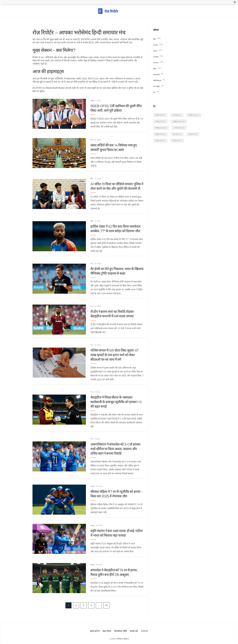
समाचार (158, 45)
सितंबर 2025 (161, 128)
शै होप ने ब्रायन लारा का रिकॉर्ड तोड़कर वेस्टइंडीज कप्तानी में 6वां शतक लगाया (112, 314)
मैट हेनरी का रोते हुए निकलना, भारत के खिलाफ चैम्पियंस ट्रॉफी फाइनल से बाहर (117, 271)
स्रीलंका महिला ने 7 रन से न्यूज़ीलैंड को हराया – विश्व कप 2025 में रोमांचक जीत (116, 494)
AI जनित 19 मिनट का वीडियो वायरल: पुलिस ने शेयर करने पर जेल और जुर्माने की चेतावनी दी (117, 186)
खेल (157, 39)
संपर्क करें (134, 631)
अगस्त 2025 (179, 128)
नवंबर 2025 (160, 121)
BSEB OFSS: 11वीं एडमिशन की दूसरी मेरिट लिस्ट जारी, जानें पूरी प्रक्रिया (116, 108)
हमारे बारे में (95, 631)
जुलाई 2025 (160, 134)
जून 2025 (177, 134)
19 (106, 605)
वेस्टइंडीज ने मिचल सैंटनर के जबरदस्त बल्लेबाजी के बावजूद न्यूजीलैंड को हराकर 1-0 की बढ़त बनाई (116, 402)
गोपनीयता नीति (121, 631)
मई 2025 (193, 134)
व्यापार (158, 51)
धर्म (156, 92)
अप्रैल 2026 (160, 115)
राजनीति (158, 57)
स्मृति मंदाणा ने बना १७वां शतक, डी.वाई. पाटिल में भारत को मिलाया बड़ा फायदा (116, 533)
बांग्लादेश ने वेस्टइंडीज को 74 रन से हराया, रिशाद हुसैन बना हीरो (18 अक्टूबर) (114, 572)
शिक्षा (157, 69)
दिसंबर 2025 (194, 115)
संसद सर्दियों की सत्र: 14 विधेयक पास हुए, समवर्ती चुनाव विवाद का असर (114, 148)
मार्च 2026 (177, 115)
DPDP (144, 631)
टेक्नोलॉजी (158, 75)
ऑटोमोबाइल (159, 81)
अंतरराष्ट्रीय (159, 86)
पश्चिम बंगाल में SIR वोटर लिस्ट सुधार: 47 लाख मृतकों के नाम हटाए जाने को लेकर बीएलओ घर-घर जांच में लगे (114, 355)
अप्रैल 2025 (160, 141)
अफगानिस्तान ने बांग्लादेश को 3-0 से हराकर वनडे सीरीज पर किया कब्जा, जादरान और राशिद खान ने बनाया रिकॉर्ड (115, 449)
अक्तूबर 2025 (179, 121)
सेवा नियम (107, 631)
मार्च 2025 (177, 141)
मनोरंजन (158, 63)
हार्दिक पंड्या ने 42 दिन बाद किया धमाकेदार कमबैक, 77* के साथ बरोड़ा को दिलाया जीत (115, 229)
